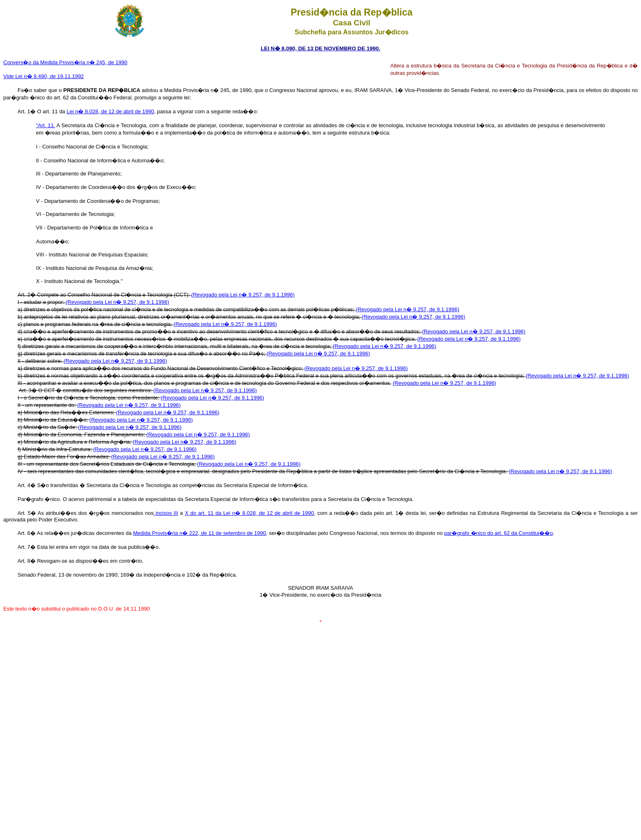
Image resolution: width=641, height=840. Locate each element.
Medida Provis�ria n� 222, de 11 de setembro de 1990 (200, 533)
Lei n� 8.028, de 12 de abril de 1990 (110, 111)
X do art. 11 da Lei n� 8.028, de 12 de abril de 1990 (249, 513)
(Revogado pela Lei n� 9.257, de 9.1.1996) (243, 295)
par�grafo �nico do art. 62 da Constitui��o (498, 533)
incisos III (166, 513)
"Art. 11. (46, 125)
